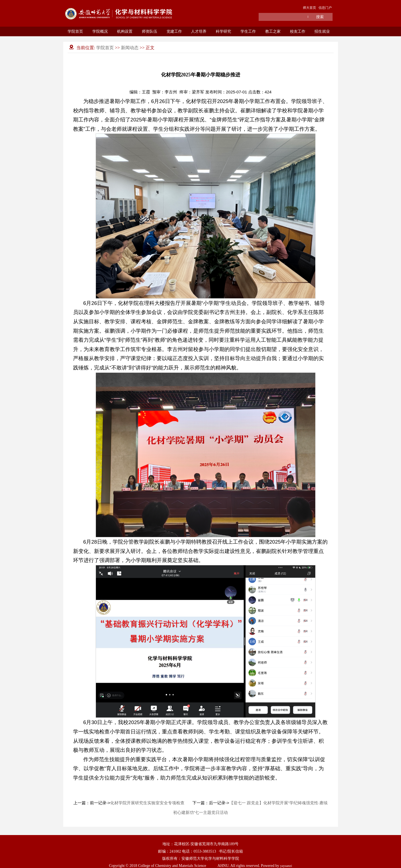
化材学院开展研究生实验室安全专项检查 (147, 803)
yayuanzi (286, 866)
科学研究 (223, 31)
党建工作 (174, 31)
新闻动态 (130, 48)
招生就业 (322, 31)
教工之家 (273, 31)
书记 (223, 851)
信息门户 (325, 8)
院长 (231, 851)
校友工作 (298, 31)
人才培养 (199, 31)
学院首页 (75, 31)
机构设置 (125, 31)
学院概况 (100, 31)
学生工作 (248, 31)
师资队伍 (150, 31)
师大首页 (309, 8)
